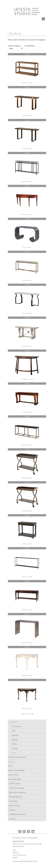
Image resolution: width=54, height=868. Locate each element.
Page (23, 714)
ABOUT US (16, 853)
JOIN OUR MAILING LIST (20, 855)
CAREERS (15, 858)
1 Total (30, 714)
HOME (14, 850)
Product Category (14, 46)
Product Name (30, 46)
